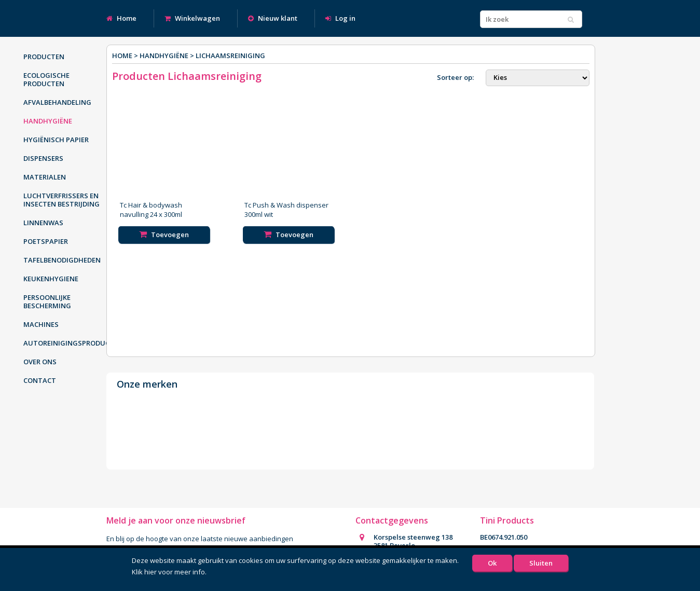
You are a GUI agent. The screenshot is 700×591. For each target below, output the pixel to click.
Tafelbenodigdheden (62, 260)
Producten (44, 57)
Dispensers (43, 158)
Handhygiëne (48, 121)
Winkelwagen (192, 18)
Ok (492, 563)
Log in (340, 18)
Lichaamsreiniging (230, 56)
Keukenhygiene (51, 279)
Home (121, 18)
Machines (41, 324)
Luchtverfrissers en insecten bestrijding (61, 200)
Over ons (40, 362)
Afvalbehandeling (57, 102)
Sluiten (541, 563)
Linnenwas (43, 223)
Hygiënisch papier (56, 140)
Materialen (45, 177)
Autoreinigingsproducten (67, 343)
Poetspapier (46, 241)
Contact (40, 380)
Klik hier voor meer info (168, 572)
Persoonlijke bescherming (47, 301)
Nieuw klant (273, 18)
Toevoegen (164, 235)
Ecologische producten (46, 79)
